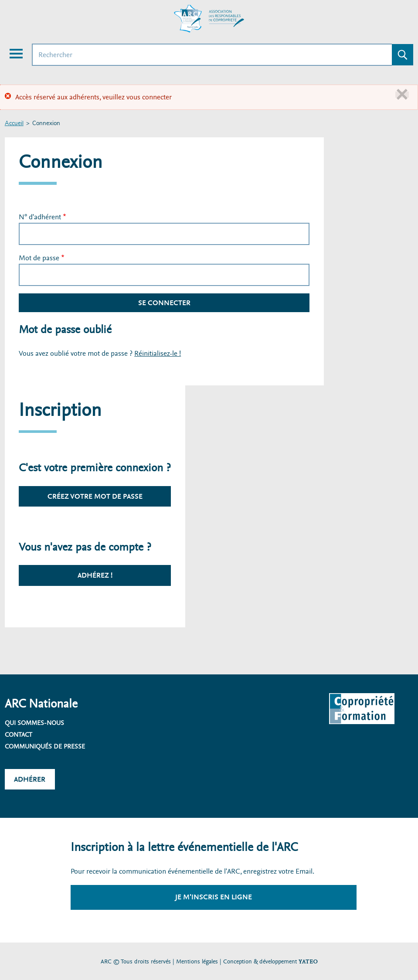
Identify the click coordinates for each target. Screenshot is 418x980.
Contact (19, 735)
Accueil (14, 124)
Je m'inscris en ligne (214, 897)
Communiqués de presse (45, 746)
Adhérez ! (95, 575)
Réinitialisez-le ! (158, 353)
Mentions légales (197, 961)
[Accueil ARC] (209, 19)
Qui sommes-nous (34, 723)
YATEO (308, 961)
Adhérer (30, 779)
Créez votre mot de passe (95, 496)
